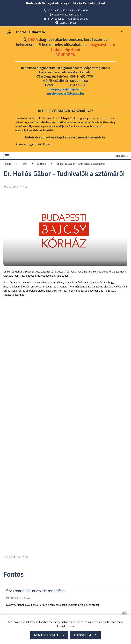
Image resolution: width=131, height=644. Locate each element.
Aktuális (42, 164)
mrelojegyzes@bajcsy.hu (65, 93)
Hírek (24, 164)
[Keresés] (121, 156)
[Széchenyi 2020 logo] (124, 614)
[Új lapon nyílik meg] (66, 10)
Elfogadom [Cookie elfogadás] (82, 635)
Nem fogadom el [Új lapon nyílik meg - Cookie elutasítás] (46, 635)
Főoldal (8, 164)
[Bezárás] (122, 31)
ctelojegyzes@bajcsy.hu (65, 89)
